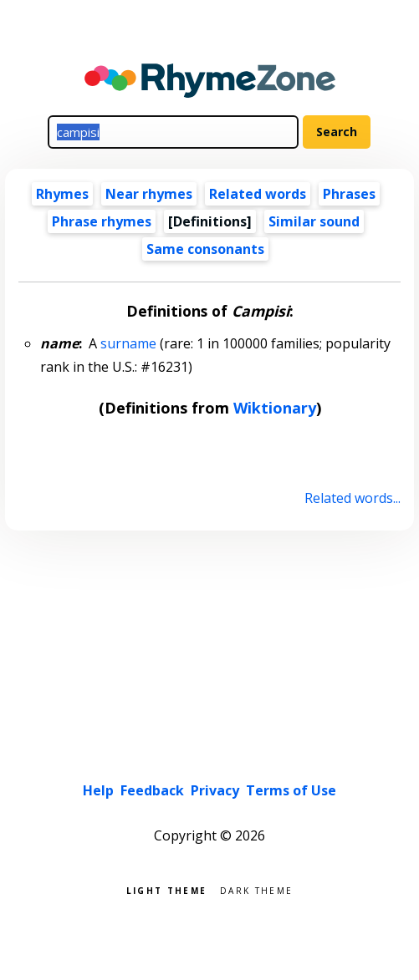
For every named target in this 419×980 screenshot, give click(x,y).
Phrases (349, 194)
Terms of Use (291, 790)
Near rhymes (149, 194)
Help (98, 790)
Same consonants (205, 249)
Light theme (166, 889)
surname (128, 343)
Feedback (152, 790)
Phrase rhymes (102, 221)
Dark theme (256, 889)
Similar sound (314, 221)
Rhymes (62, 194)
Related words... (353, 498)
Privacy (215, 790)
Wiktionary (275, 408)
